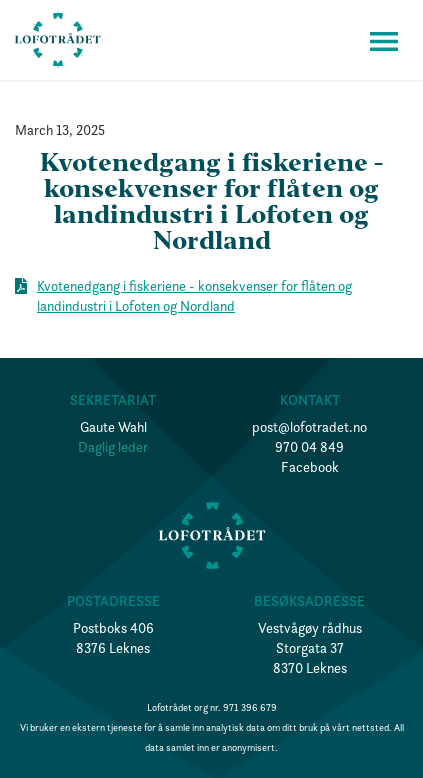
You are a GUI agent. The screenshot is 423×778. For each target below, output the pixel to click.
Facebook (310, 467)
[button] (384, 40)
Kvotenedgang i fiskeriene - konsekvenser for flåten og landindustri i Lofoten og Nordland (194, 296)
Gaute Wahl (113, 427)
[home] (58, 40)
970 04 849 (309, 447)
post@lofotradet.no (309, 427)
